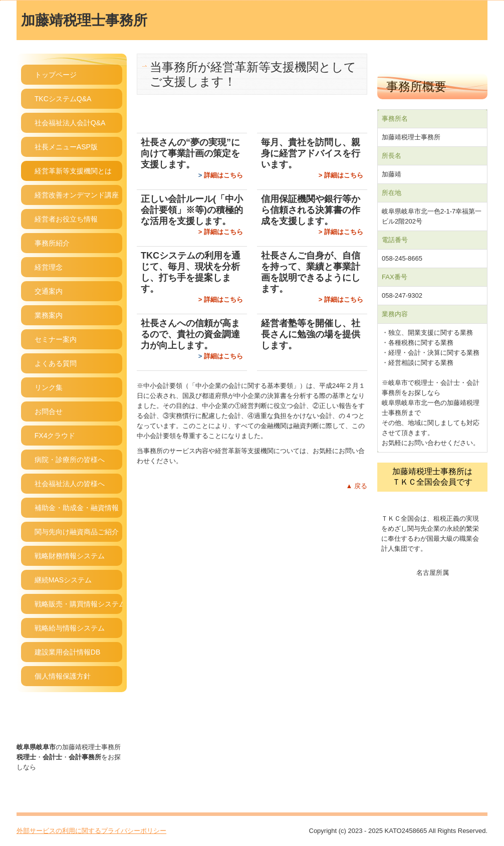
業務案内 (49, 315)
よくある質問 (56, 363)
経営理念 (49, 267)
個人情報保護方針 (63, 676)
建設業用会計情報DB (67, 652)
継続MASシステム (63, 580)
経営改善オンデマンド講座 (77, 195)
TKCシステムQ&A (63, 99)
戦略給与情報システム (70, 628)
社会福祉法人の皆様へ (70, 484)
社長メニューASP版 (66, 147)
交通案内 (49, 291)
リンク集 (49, 387)
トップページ (56, 75)
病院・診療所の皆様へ (70, 460)
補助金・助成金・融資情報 (77, 508)
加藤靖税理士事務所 (84, 20)
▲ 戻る (357, 486)
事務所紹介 (52, 243)
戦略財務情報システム (70, 556)
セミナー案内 (56, 339)
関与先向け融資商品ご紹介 (77, 532)
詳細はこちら (223, 175)
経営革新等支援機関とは (73, 171)
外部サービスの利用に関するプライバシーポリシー (91, 831)
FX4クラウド (55, 436)
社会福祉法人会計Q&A (70, 123)
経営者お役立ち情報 (66, 219)
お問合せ (49, 411)
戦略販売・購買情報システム (78, 604)
